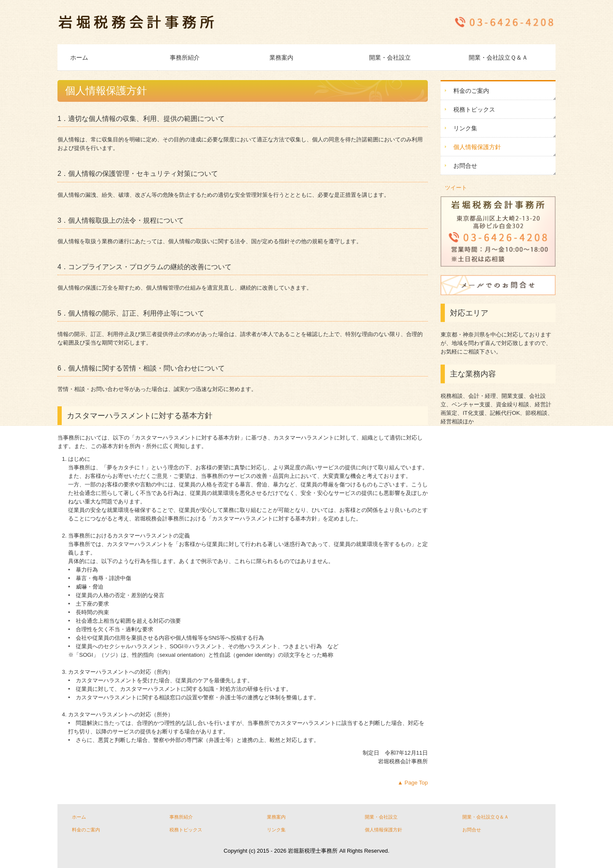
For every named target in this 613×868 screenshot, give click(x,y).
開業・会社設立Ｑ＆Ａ (498, 57)
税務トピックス (474, 109)
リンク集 (465, 128)
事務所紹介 (185, 57)
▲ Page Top (413, 783)
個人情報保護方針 (477, 147)
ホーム (79, 57)
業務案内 (281, 57)
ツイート (456, 188)
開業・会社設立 (390, 57)
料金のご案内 (471, 91)
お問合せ (465, 166)
